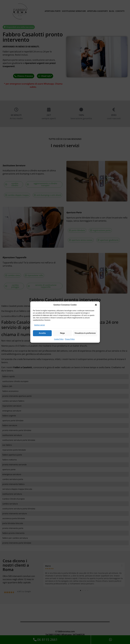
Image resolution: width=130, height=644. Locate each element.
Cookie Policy (59, 339)
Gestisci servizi (40, 325)
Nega (62, 333)
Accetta (42, 333)
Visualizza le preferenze (85, 333)
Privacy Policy (70, 339)
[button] (96, 305)
